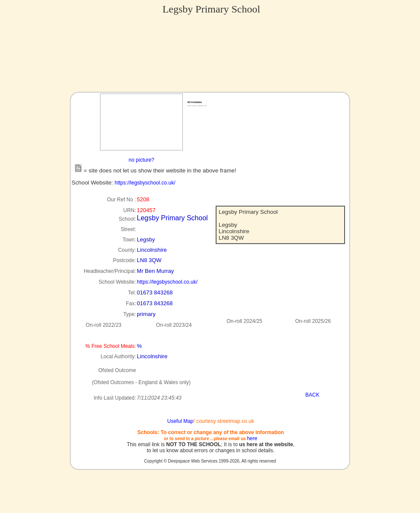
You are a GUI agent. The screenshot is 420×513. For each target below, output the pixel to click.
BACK (312, 395)
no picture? (141, 160)
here (252, 438)
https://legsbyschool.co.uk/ (145, 183)
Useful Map (180, 421)
